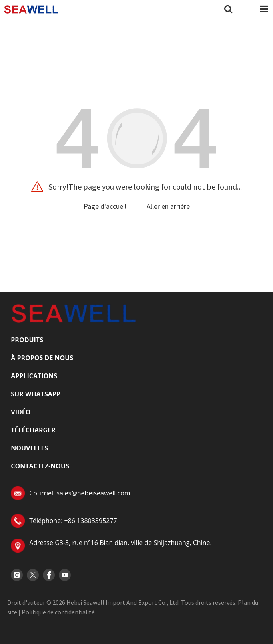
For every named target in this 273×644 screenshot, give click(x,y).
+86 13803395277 (90, 521)
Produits (27, 340)
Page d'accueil (105, 206)
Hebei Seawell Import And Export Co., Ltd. (123, 602)
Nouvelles (29, 448)
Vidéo (21, 412)
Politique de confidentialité (58, 612)
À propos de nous (42, 358)
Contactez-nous (40, 466)
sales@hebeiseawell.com (93, 493)
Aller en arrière (168, 206)
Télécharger (33, 430)
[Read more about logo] (73, 313)
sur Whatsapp (36, 394)
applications (34, 376)
